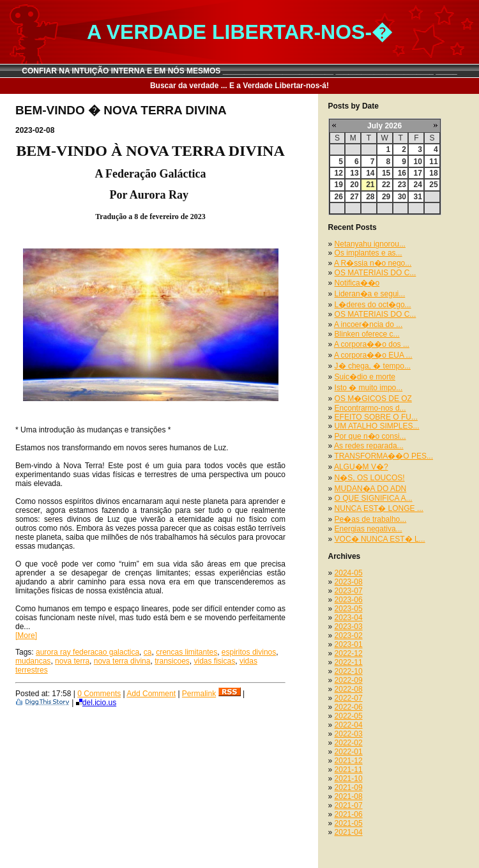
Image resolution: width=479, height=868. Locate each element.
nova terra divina (122, 661)
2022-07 (349, 698)
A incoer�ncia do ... (368, 324)
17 (417, 173)
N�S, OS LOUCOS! (370, 478)
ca (148, 652)
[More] (26, 636)
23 (402, 185)
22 (386, 185)
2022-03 (349, 734)
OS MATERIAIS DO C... (376, 273)
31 (417, 197)
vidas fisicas (215, 661)
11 (433, 162)
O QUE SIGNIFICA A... (374, 498)
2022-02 (349, 743)
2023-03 (349, 627)
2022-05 (349, 716)
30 (402, 197)
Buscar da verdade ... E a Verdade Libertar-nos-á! (240, 86)
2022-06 (349, 707)
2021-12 (349, 761)
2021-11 (349, 770)
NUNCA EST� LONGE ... (379, 508)
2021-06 (349, 814)
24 (417, 185)
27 (354, 197)
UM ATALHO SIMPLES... (377, 426)
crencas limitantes (186, 652)
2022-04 (349, 725)
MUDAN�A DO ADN (371, 489)
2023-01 (349, 644)
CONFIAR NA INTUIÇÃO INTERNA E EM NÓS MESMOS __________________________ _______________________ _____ (240, 71)
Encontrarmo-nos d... (370, 408)
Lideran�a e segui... (370, 294)
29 (386, 197)
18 (433, 173)
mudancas (33, 661)
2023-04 (349, 618)
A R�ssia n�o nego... (373, 263)
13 (354, 173)
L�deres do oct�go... (373, 305)
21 (370, 185)
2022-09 (349, 680)
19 (339, 185)
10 (417, 162)
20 (354, 185)
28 (370, 197)
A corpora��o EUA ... (373, 355)
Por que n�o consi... (370, 436)
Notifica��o (357, 283)
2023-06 (349, 600)
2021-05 (349, 823)
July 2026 (384, 126)
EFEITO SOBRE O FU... (376, 417)
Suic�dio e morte (365, 377)
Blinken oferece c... (367, 334)
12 (339, 173)
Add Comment (151, 694)
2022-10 (349, 671)
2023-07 (349, 591)
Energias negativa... (369, 529)
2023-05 (349, 609)
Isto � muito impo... (369, 388)
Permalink (199, 694)
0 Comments (99, 694)
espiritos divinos (249, 652)
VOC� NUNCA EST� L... (380, 539)
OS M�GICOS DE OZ (373, 399)
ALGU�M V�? (361, 467)
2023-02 (349, 636)
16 (402, 173)
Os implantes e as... (369, 253)
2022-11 (349, 662)
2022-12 (349, 653)
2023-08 (349, 582)
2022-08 (349, 689)
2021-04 (349, 832)
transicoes (172, 661)
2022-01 (349, 752)
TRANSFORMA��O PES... (384, 456)
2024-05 (349, 573)
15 (386, 173)
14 (370, 173)
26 (339, 197)
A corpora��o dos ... (372, 344)
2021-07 (349, 805)
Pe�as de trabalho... (371, 519)
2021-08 (349, 796)
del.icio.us (96, 703)
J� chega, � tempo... (373, 366)
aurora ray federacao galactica (87, 652)
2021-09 (349, 788)
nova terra (72, 661)
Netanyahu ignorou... (370, 244)
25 (433, 185)
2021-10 (349, 779)
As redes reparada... (369, 446)
